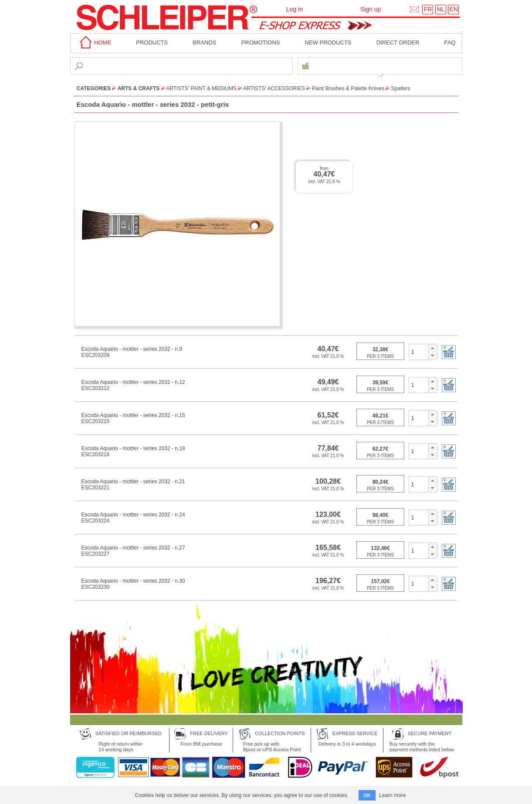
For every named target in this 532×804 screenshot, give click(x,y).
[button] (432, 348)
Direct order (398, 42)
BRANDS (204, 42)
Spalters (401, 88)
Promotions (261, 42)
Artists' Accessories (274, 88)
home (94, 42)
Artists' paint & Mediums (201, 88)
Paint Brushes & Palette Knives (348, 88)
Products (152, 42)
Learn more (392, 795)
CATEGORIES (94, 88)
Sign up (371, 9)
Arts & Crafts (139, 88)
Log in (295, 9)
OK (367, 795)
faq (450, 42)
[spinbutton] (419, 352)
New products (328, 42)
